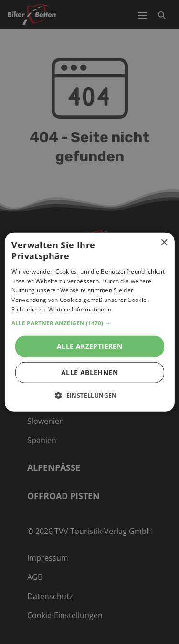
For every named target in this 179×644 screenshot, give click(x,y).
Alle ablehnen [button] (89, 372)
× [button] (164, 243)
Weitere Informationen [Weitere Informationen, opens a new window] (80, 309)
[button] (89, 323)
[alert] (89, 322)
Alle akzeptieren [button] (89, 346)
